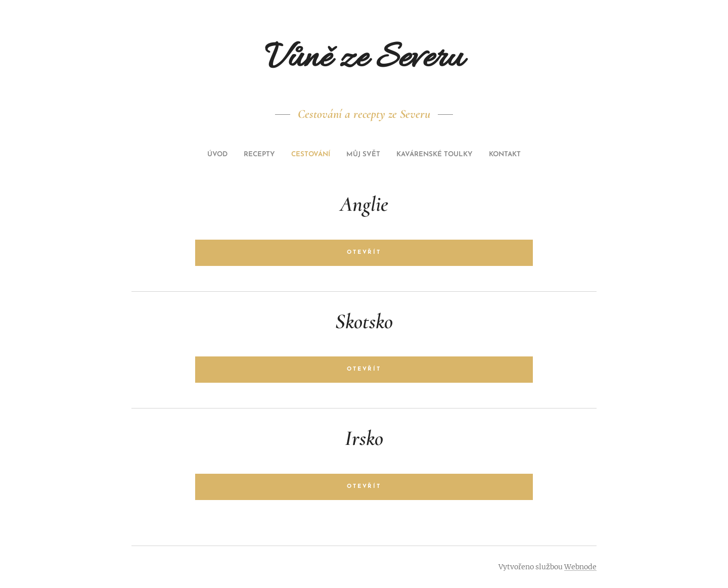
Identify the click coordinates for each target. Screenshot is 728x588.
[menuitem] (328, 155)
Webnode (580, 567)
